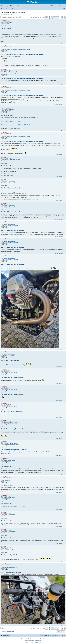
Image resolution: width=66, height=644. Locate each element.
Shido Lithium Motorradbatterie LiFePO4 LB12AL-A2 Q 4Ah (17, 125)
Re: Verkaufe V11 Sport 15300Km (12, 378)
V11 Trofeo (7, 24)
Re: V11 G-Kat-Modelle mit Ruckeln (13, 188)
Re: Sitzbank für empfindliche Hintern (14, 429)
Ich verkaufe (7, 371)
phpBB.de (39, 641)
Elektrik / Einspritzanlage (9, 109)
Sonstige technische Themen (10, 423)
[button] (46, 18)
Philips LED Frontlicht (9, 355)
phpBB (28, 639)
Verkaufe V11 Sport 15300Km (11, 373)
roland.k (5, 20)
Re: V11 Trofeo (6, 29)
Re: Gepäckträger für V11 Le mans (13, 555)
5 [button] (58, 18)
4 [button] (56, 18)
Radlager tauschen (9, 161)
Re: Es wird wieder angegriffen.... (12, 572)
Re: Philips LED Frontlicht (10, 360)
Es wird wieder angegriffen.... (11, 567)
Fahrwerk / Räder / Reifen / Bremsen (12, 48)
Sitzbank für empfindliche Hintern (12, 424)
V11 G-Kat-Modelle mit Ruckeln (11, 183)
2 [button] (52, 18)
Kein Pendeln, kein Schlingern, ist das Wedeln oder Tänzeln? (18, 49)
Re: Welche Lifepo (7, 116)
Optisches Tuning (8, 22)
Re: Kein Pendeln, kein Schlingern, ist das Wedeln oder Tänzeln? (23, 54)
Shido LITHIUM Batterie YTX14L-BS (11, 121)
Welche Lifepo (8, 110)
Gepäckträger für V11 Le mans (11, 550)
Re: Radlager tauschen (9, 166)
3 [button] (54, 18)
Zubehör (6, 549)
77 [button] (62, 18)
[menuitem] (13, 6)
